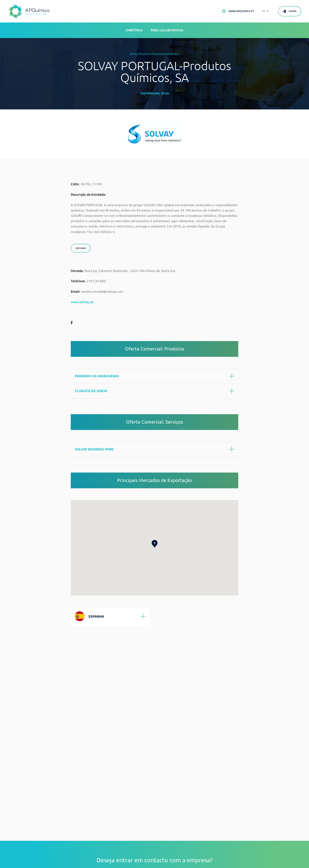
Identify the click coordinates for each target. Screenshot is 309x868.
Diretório (134, 30)
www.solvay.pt (82, 302)
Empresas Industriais (165, 54)
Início (133, 54)
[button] (155, 544)
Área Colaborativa (167, 30)
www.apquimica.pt (241, 11)
